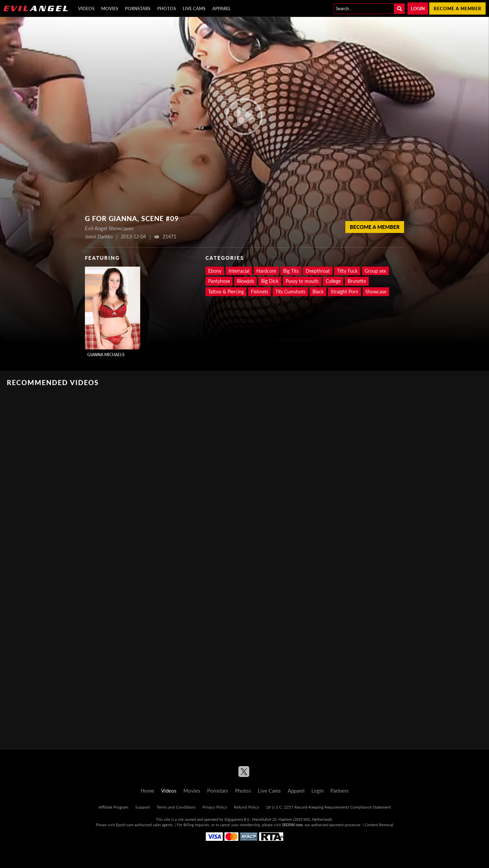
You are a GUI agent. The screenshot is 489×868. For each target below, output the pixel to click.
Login (418, 8)
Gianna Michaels (106, 355)
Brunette (357, 281)
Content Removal (379, 825)
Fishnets (260, 292)
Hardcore (266, 271)
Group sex (375, 271)
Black (318, 292)
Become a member (457, 8)
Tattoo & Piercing (226, 292)
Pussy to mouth (302, 281)
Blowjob (246, 281)
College (333, 281)
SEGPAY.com (292, 825)
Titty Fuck (347, 271)
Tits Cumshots (290, 292)
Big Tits (291, 271)
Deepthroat (318, 271)
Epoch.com (125, 825)
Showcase (376, 292)
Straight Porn (345, 292)
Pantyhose (219, 281)
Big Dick (270, 281)
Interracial (239, 271)
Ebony (215, 271)
